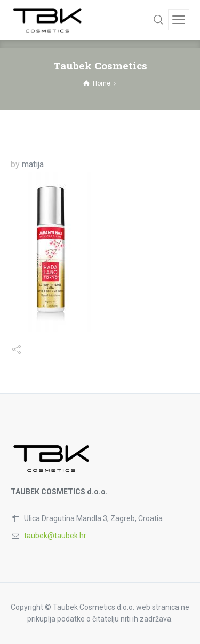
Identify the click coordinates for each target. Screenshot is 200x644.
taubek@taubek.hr (55, 536)
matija (33, 164)
